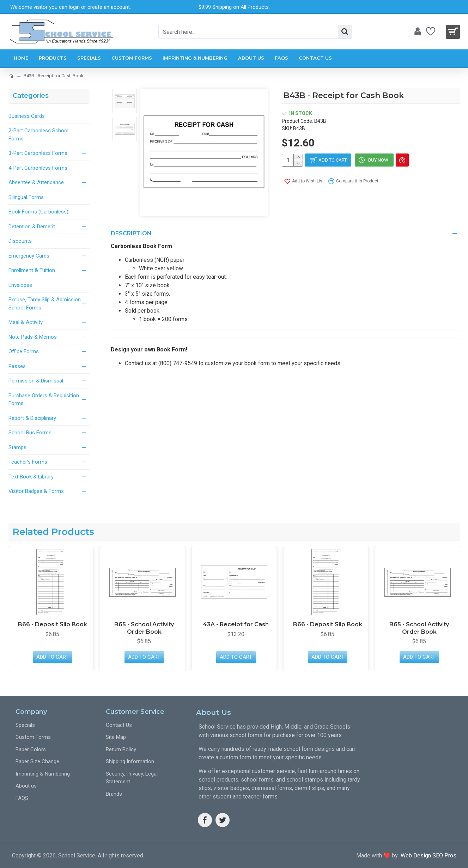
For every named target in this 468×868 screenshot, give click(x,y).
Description (131, 233)
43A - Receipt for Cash (236, 624)
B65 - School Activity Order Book (144, 628)
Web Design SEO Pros (427, 855)
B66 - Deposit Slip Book (53, 624)
